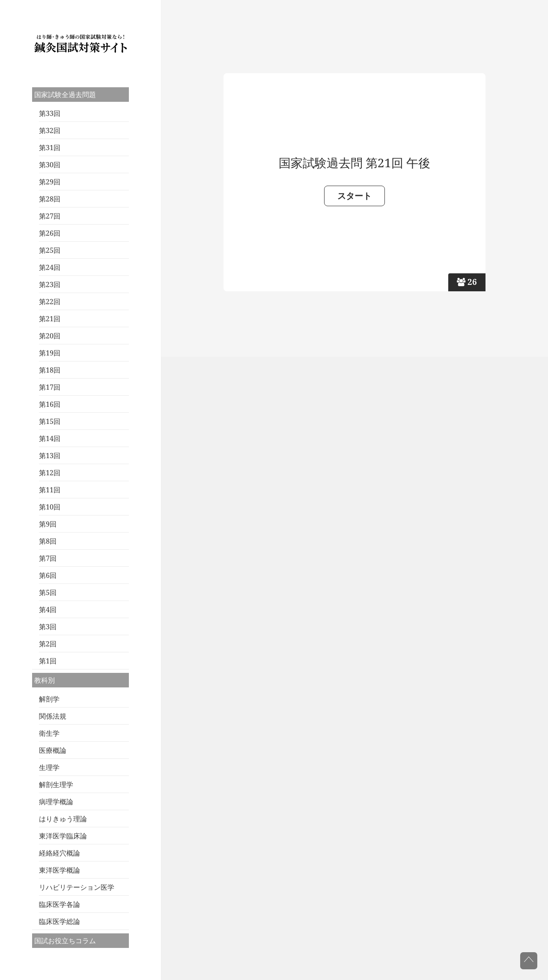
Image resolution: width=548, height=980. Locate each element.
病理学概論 (56, 802)
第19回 (50, 353)
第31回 (50, 148)
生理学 (49, 767)
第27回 (50, 216)
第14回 (50, 438)
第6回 (48, 575)
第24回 (50, 267)
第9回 (48, 524)
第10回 (50, 507)
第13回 (50, 456)
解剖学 (49, 699)
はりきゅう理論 (63, 819)
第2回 (48, 644)
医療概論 (53, 750)
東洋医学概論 (60, 870)
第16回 (50, 404)
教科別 (45, 680)
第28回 (50, 199)
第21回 (50, 319)
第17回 (50, 387)
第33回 (50, 113)
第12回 (50, 473)
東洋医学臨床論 (63, 836)
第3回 (48, 627)
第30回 (50, 165)
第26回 (50, 233)
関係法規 (53, 716)
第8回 (48, 541)
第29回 (50, 182)
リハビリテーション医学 (77, 887)
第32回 (50, 130)
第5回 (48, 592)
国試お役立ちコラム (65, 941)
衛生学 (49, 733)
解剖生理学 (56, 785)
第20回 (50, 336)
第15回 (50, 421)
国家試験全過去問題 (65, 95)
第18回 (50, 370)
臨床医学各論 (60, 904)
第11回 (50, 490)
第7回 (48, 558)
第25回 (50, 250)
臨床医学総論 (60, 921)
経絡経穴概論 (60, 853)
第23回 (50, 284)
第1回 (48, 661)
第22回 (50, 302)
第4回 (48, 610)
